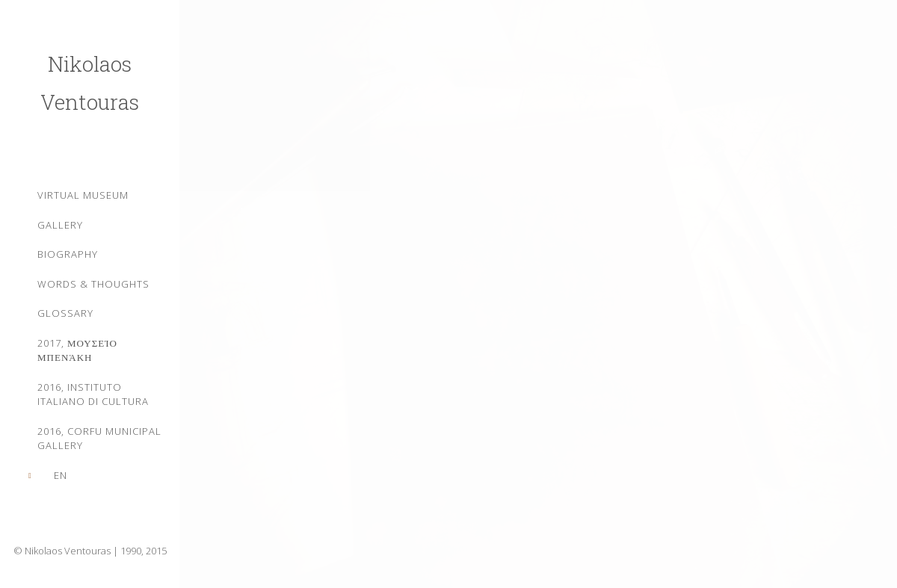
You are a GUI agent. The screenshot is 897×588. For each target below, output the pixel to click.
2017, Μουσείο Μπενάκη (77, 350)
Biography (68, 254)
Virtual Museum (83, 195)
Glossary (65, 313)
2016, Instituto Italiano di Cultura (93, 394)
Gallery (60, 225)
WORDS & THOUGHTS (93, 284)
